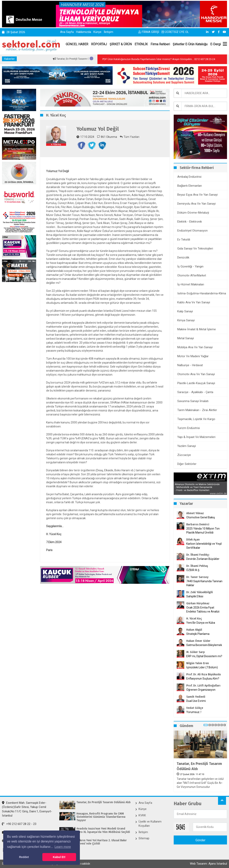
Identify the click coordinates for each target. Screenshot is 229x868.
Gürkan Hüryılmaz (198, 603)
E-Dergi (216, 44)
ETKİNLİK (141, 44)
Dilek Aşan (193, 540)
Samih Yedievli (196, 697)
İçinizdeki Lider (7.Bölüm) (202, 667)
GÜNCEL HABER (77, 44)
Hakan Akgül (194, 630)
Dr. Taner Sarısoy (197, 577)
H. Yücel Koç (194, 619)
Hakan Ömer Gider (198, 641)
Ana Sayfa (67, 32)
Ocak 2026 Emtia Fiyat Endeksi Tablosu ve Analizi (203, 610)
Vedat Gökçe (195, 708)
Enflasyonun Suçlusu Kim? (203, 679)
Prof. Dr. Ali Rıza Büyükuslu (204, 674)
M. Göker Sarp (196, 652)
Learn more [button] (63, 847)
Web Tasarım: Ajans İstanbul (208, 864)
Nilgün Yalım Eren (198, 663)
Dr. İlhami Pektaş (197, 566)
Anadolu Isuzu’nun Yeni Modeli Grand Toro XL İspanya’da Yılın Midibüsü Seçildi (103, 830)
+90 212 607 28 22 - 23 (19, 824)
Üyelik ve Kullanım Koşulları (150, 824)
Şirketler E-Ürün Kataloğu (190, 44)
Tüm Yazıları (130, 137)
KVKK (142, 815)
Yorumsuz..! (194, 712)
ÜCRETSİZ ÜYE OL (175, 32)
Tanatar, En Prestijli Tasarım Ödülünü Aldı (199, 766)
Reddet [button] (24, 857)
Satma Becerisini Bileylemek (204, 645)
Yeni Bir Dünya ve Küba (201, 623)
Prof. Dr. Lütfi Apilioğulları (203, 686)
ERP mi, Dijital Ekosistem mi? (204, 656)
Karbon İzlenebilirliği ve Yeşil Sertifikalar (204, 546)
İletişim (109, 32)
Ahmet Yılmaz (195, 513)
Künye (97, 32)
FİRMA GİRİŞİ (149, 32)
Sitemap (144, 838)
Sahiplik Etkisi (195, 596)
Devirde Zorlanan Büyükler (203, 559)
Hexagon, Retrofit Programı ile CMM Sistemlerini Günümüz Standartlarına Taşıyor (101, 817)
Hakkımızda (84, 32)
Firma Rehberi (160, 44)
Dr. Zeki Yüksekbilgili (200, 592)
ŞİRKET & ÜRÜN (121, 44)
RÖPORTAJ (99, 44)
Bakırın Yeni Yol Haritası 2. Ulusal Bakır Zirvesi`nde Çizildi (102, 842)
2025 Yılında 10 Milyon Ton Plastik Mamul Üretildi (203, 531)
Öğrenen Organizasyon (201, 690)
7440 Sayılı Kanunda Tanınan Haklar (204, 583)
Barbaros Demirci (198, 524)
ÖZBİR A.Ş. (193, 570)
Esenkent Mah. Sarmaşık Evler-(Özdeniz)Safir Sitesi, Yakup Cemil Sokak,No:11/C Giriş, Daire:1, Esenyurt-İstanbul (27, 809)
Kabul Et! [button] (59, 857)
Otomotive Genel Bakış (201, 517)
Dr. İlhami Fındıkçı (198, 555)
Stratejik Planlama (198, 634)
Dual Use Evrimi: (196, 701)
